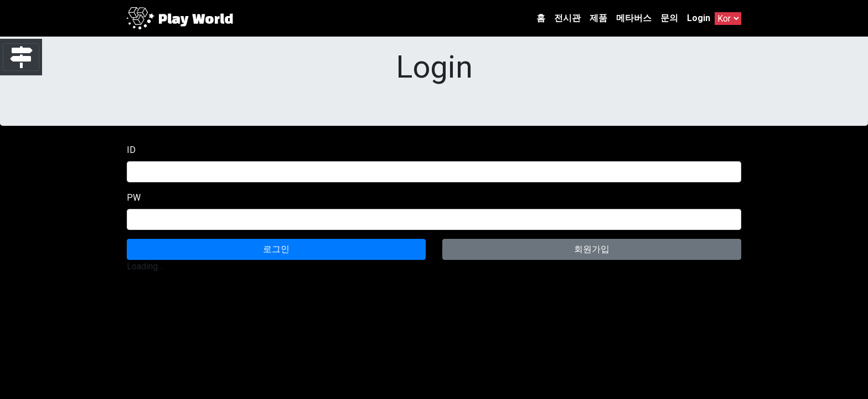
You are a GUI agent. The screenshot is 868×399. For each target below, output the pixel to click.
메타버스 (634, 18)
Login (699, 18)
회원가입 (592, 249)
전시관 (567, 18)
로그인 (276, 249)
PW (134, 198)
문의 (669, 18)
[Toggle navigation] (21, 57)
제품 (598, 18)
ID (131, 150)
